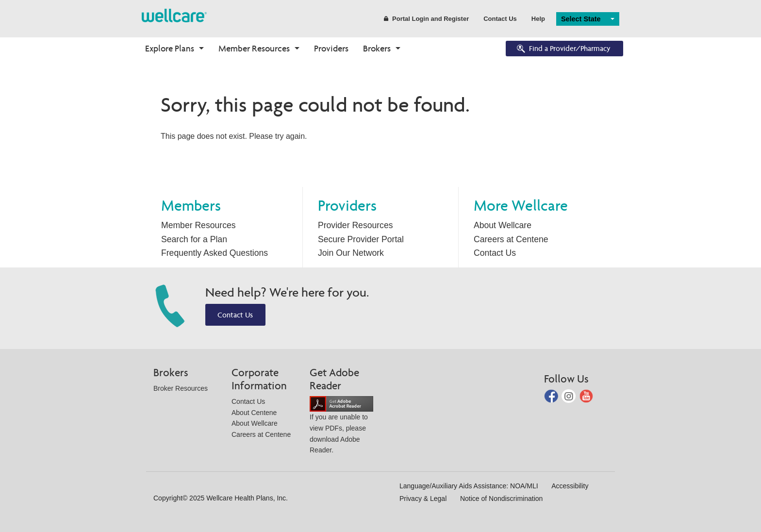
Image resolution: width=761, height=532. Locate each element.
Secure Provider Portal (361, 239)
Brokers (377, 48)
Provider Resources (356, 225)
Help (538, 19)
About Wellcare (503, 225)
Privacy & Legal (423, 499)
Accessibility (570, 486)
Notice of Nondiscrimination (501, 499)
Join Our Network (351, 253)
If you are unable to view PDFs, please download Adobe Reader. (341, 427)
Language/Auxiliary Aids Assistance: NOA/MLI (469, 486)
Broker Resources (181, 388)
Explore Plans (170, 48)
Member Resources (254, 48)
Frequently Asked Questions (215, 253)
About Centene (254, 413)
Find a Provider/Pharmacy (563, 49)
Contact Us (500, 19)
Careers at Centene (511, 239)
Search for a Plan (194, 239)
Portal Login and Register (426, 19)
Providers (331, 48)
